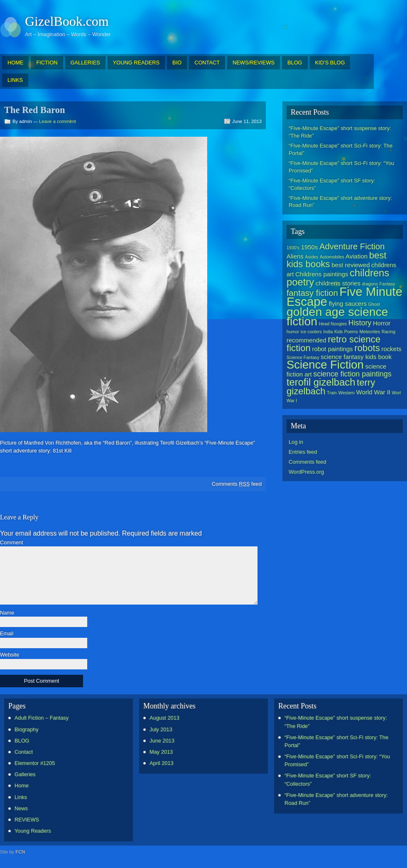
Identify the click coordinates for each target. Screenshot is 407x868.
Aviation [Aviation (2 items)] (357, 256)
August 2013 (164, 718)
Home (22, 786)
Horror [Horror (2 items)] (382, 323)
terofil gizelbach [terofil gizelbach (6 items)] (321, 382)
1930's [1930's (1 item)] (293, 248)
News (21, 808)
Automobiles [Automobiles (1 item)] (332, 257)
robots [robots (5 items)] (367, 348)
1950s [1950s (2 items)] (310, 247)
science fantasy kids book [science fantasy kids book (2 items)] (356, 357)
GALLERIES (85, 63)
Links (21, 797)
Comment (11, 543)
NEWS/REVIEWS (254, 63)
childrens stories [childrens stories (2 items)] (338, 283)
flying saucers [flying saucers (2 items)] (348, 304)
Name (7, 613)
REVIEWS (27, 820)
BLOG (295, 63)
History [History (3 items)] (360, 323)
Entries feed (303, 452)
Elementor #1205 (35, 763)
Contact (24, 752)
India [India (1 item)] (328, 332)
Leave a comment (58, 121)
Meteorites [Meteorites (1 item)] (370, 332)
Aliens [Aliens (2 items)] (295, 256)
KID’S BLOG (330, 63)
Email (7, 634)
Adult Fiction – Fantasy (42, 718)
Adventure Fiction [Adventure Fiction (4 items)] (352, 246)
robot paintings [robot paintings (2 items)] (332, 349)
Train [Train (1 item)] (332, 393)
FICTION (47, 63)
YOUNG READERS (136, 63)
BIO (177, 63)
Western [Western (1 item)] (347, 393)
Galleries (25, 774)
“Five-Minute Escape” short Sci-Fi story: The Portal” (341, 149)
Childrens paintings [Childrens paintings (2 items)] (322, 274)
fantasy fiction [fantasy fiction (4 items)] (312, 293)
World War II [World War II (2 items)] (373, 392)
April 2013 (162, 763)
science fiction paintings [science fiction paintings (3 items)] (352, 374)
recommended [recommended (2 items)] (306, 340)
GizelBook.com (67, 21)
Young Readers (33, 831)
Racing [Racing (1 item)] (389, 332)
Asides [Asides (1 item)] (311, 257)
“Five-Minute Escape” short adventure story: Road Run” (340, 202)
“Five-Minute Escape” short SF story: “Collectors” (332, 184)
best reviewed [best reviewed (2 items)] (351, 265)
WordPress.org (306, 472)
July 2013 (161, 729)
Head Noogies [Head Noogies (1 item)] (333, 324)
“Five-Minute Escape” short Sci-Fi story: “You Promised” (341, 167)
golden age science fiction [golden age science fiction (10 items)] (337, 316)
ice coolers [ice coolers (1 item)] (311, 332)
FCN (20, 852)
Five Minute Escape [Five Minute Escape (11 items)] (344, 296)
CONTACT (207, 63)
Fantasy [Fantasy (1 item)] (387, 284)
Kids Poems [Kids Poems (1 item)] (346, 332)
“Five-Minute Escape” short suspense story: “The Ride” (340, 132)
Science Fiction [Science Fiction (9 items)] (325, 365)
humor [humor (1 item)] (293, 332)
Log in (296, 442)
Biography (27, 729)
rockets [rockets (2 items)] (391, 349)
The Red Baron (34, 110)
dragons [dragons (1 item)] (370, 284)
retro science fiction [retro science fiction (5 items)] (333, 344)
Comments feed (237, 484)
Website (10, 655)
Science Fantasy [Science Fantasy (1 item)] (303, 357)
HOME (15, 63)
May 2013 (161, 752)
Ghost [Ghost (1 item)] (374, 304)
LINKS (15, 80)
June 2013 (162, 741)
